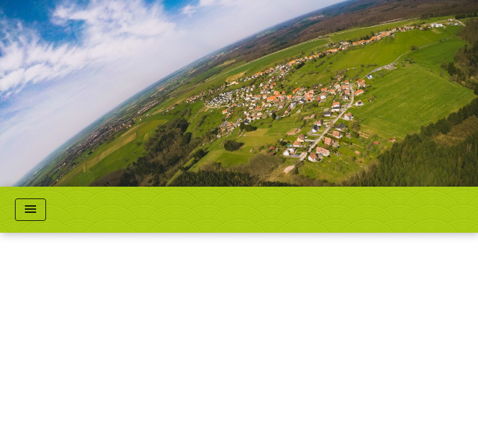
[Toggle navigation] (30, 210)
